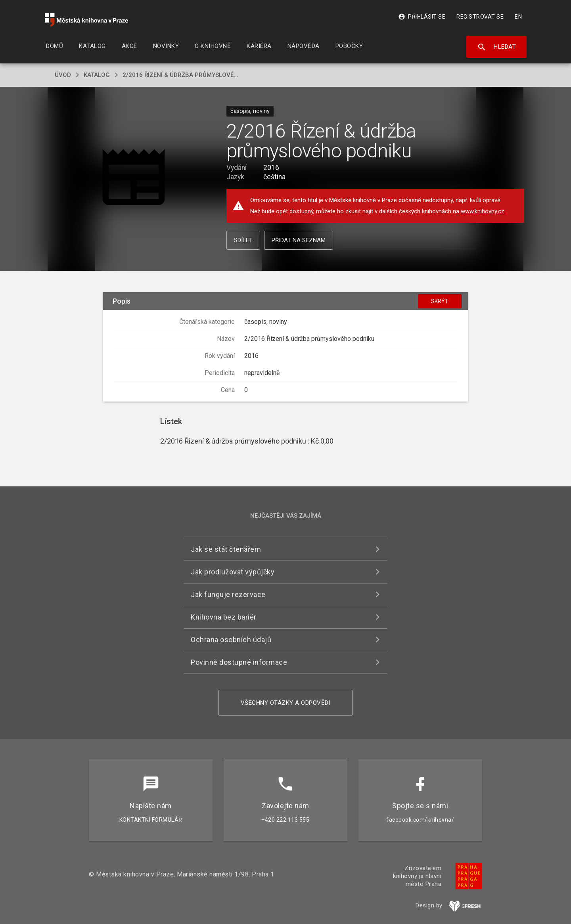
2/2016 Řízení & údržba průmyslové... (180, 75)
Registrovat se (480, 17)
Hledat (497, 47)
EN (518, 17)
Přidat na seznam (299, 240)
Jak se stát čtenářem (226, 549)
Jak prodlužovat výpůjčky (233, 572)
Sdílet (243, 240)
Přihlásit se (422, 17)
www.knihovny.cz (483, 211)
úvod (63, 75)
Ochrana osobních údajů (231, 640)
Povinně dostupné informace (239, 662)
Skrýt (440, 301)
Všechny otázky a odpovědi (286, 703)
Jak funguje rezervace (228, 594)
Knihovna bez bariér (224, 617)
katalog (97, 75)
